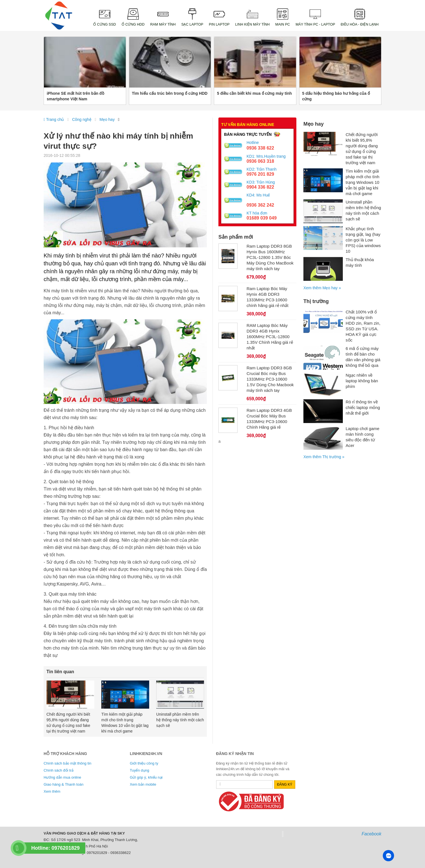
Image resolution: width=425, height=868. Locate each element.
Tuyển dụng (139, 770)
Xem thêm (52, 791)
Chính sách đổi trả (59, 770)
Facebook (372, 834)
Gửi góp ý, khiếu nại (146, 777)
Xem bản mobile (143, 784)
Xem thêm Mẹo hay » (322, 288)
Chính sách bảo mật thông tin (67, 763)
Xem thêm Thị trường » (324, 457)
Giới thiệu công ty (144, 763)
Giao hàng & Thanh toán (63, 784)
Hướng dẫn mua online (62, 777)
